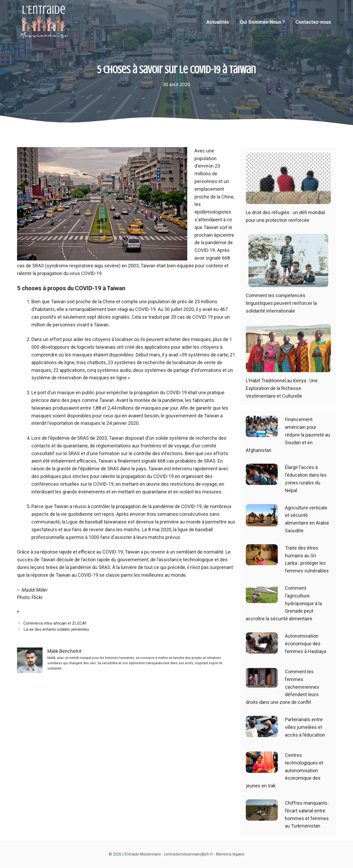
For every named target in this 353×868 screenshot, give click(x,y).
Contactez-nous (313, 22)
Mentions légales (230, 854)
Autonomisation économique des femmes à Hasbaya (306, 644)
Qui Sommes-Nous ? (262, 22)
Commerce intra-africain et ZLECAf (55, 623)
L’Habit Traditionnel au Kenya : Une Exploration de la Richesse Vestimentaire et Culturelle (282, 388)
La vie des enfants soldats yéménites (56, 629)
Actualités (218, 22)
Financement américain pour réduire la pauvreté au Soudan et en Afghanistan (288, 435)
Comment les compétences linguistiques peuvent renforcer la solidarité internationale (281, 303)
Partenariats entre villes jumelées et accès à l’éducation (305, 727)
